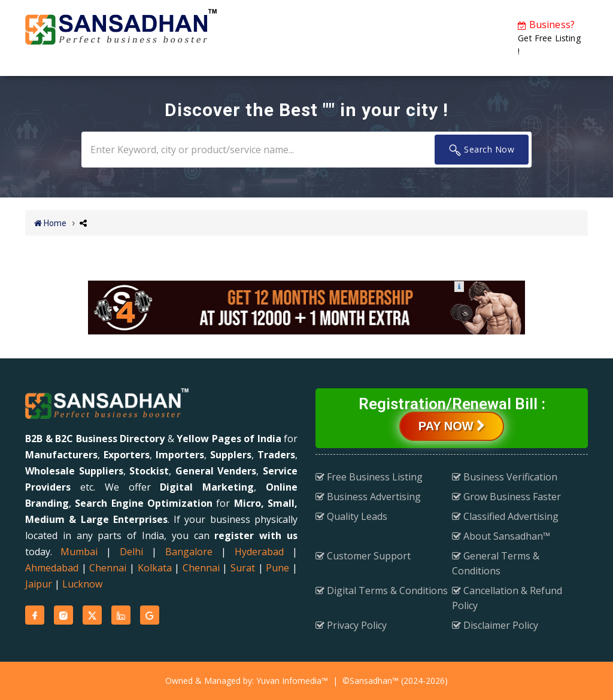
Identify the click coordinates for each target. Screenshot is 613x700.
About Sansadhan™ (501, 536)
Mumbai (79, 552)
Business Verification (505, 477)
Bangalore (189, 552)
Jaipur (39, 584)
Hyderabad (259, 552)
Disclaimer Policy (495, 625)
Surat (243, 568)
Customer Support (363, 556)
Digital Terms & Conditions (382, 591)
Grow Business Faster (506, 497)
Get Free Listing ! (549, 37)
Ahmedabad (52, 568)
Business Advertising (368, 497)
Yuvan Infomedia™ (292, 681)
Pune (277, 568)
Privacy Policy (351, 625)
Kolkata (155, 568)
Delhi (131, 552)
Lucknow (82, 584)
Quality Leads (351, 516)
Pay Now (452, 426)
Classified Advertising (505, 516)
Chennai (108, 568)
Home (50, 223)
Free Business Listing (369, 477)
